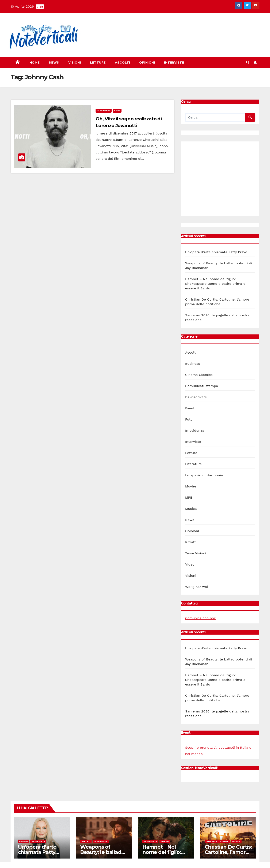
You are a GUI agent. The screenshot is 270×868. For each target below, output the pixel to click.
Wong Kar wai (197, 587)
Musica (191, 509)
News (54, 63)
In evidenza (104, 111)
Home (35, 63)
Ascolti (123, 63)
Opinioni (147, 63)
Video (190, 564)
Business (193, 364)
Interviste (174, 63)
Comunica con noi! (200, 618)
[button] (248, 62)
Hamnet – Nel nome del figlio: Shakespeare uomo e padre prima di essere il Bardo (216, 284)
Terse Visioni (196, 553)
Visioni (75, 63)
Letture (98, 63)
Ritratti (191, 542)
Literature (194, 464)
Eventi (190, 408)
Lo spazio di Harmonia (204, 475)
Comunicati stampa (202, 386)
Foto (189, 419)
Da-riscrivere (196, 397)
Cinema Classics (199, 375)
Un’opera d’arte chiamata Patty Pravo (216, 252)
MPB (189, 497)
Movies (191, 486)
